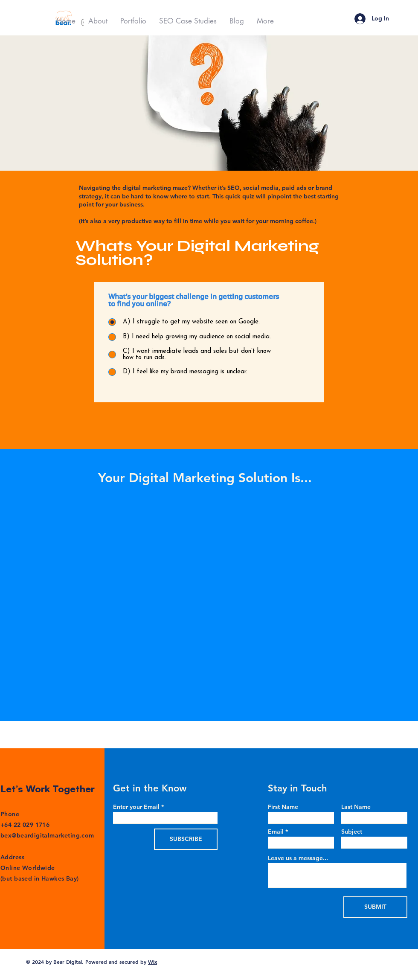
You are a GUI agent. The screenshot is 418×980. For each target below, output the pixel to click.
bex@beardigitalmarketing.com (47, 835)
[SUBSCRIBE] (186, 839)
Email (276, 832)
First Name (283, 807)
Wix (152, 962)
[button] (133, 21)
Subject (352, 832)
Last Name (356, 807)
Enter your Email (136, 807)
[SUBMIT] (375, 907)
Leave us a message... (298, 858)
